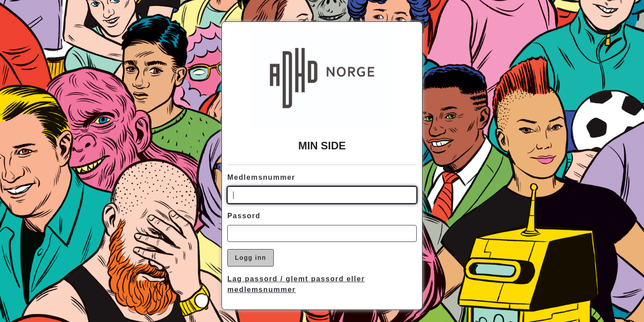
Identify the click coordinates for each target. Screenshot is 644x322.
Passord (244, 216)
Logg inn (251, 258)
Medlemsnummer (261, 177)
